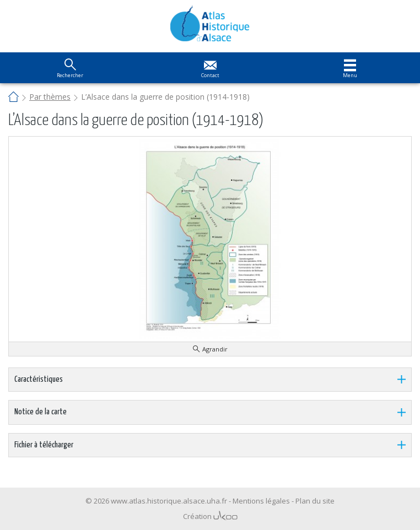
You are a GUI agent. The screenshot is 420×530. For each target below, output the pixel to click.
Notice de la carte (41, 412)
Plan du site (315, 501)
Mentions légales (261, 501)
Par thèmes (50, 97)
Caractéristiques (39, 379)
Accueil (14, 98)
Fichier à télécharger (44, 445)
